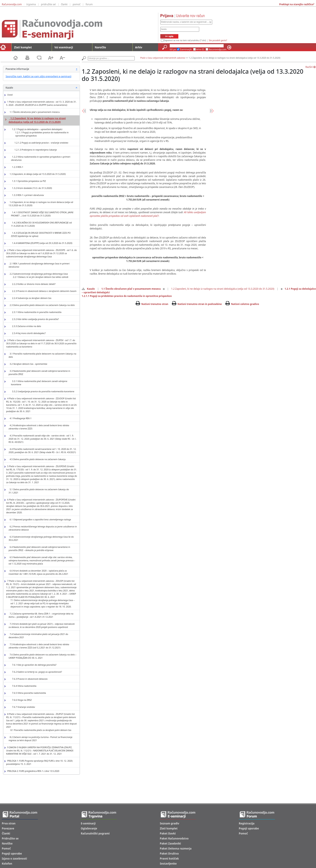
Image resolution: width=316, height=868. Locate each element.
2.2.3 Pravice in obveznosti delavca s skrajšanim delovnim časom (44, 291)
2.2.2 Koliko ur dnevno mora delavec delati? (33, 284)
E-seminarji (88, 823)
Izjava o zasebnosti (14, 859)
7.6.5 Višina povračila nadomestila (28, 693)
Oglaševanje (89, 828)
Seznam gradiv (170, 823)
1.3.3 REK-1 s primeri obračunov (27, 195)
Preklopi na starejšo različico (296, 4)
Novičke (7, 844)
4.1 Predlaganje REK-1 (20, 418)
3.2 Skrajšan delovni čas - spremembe (28, 364)
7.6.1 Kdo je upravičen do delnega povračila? (34, 665)
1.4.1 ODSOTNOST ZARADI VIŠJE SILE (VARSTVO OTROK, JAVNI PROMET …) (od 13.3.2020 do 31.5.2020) (42, 214)
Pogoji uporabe (12, 854)
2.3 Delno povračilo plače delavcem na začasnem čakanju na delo (42, 305)
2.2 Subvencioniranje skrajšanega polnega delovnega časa (38, 276)
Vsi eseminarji (64, 47)
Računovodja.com (12, 4)
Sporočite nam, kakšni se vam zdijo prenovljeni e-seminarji (38, 76)
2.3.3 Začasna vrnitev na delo (26, 326)
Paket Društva (169, 854)
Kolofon (7, 864)
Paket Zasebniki (170, 844)
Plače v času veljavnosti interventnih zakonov (163, 58)
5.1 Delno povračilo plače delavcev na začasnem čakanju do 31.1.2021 (39, 491)
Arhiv (139, 47)
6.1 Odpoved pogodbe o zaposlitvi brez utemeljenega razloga (40, 520)
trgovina (31, 4)
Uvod (9, 95)
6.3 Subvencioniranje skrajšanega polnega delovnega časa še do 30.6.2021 (41, 538)
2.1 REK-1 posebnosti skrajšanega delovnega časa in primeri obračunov (39, 265)
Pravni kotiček (169, 859)
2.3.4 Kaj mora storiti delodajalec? (28, 333)
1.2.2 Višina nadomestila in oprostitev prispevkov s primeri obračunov (41, 158)
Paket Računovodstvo (174, 838)
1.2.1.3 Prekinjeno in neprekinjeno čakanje (35, 150)
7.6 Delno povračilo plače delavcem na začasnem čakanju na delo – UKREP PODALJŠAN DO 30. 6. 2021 (42, 656)
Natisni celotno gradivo (245, 304)
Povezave (8, 828)
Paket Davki (168, 833)
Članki (6, 833)
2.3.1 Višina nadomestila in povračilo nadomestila (36, 312)
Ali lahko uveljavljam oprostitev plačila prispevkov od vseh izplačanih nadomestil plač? (148, 214)
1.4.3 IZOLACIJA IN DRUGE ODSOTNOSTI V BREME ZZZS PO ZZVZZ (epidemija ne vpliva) (41, 234)
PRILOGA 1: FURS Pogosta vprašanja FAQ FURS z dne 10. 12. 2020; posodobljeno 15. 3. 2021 (40, 762)
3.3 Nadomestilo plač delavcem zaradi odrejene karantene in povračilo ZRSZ (39, 373)
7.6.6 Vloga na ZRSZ (21, 700)
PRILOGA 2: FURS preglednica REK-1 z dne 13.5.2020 (33, 771)
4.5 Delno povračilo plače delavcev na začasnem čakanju (37, 459)
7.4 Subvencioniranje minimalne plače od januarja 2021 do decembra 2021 (38, 636)
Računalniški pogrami (95, 833)
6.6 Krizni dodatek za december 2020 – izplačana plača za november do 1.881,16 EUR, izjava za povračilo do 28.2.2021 (38, 572)
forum (89, 4)
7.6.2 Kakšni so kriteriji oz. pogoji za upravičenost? (36, 672)
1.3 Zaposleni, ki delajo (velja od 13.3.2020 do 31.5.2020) (37, 174)
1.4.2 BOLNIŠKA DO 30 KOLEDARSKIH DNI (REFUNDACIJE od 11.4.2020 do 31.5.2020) (41, 224)
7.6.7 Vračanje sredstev (23, 707)
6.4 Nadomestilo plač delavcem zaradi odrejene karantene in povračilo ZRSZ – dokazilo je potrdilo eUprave (39, 549)
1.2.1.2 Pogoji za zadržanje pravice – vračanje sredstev (41, 143)
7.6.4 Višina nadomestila (24, 686)
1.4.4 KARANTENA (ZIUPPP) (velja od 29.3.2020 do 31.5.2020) (42, 243)
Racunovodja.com (218, 49)
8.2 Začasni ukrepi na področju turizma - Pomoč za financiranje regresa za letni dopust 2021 (40, 739)
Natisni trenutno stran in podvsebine (200, 304)
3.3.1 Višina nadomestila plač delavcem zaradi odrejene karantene (39, 383)
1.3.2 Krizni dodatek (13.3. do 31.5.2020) (31, 188)
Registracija (247, 823)
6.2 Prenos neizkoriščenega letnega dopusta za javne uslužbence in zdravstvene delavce (43, 528)
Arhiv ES (200, 49)
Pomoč (6, 849)
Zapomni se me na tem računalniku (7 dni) (185, 40)
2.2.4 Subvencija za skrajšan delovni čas (31, 298)
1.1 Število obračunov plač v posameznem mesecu (34, 112)
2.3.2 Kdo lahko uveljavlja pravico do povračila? (35, 319)
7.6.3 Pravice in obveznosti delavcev (29, 679)
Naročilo (100, 47)
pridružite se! (48, 4)
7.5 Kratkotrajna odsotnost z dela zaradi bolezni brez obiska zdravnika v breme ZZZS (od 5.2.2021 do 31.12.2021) (39, 646)
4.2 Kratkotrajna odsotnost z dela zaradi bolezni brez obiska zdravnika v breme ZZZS (39, 427)
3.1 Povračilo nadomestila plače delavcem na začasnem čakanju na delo (42, 355)
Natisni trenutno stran (155, 304)
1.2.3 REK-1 (17, 167)
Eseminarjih (186, 49)
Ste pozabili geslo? (218, 40)
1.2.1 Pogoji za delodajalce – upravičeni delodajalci (44, 133)
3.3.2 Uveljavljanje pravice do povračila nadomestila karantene (43, 392)
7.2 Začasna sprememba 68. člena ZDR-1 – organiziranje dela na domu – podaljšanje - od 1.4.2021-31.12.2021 (41, 615)
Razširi (310, 67)
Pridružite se (10, 838)
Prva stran (9, 823)
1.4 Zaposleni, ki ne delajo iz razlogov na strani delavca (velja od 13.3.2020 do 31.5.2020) (41, 204)
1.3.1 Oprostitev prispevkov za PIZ (28, 181)
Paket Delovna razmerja (176, 849)
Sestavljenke (168, 864)
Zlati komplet (23, 47)
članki (64, 4)
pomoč (77, 4)
